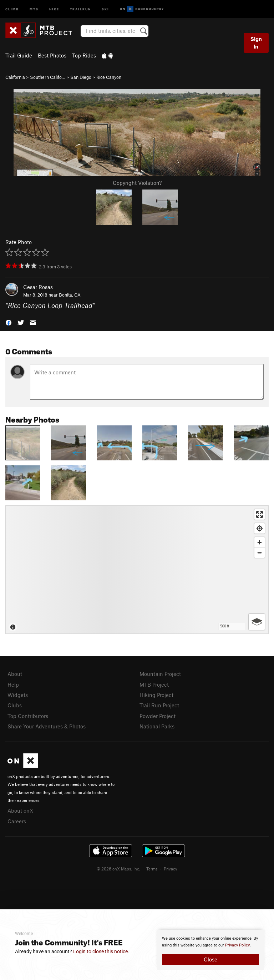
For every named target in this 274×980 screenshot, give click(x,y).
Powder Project (158, 716)
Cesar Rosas (38, 287)
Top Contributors (28, 716)
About (15, 674)
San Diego (81, 77)
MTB (34, 9)
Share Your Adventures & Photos (47, 726)
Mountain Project (160, 674)
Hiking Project (156, 695)
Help (13, 685)
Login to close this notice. (101, 951)
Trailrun (80, 9)
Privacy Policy (237, 945)
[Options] (257, 622)
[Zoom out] (260, 553)
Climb (12, 9)
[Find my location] (260, 528)
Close (210, 959)
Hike (54, 9)
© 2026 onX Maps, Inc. (118, 869)
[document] (210, 950)
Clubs (15, 705)
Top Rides (84, 55)
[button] (9, 322)
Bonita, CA (70, 295)
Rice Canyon (109, 77)
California (15, 77)
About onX (20, 810)
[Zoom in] (260, 542)
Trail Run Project (159, 705)
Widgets (18, 695)
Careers (17, 821)
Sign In (256, 43)
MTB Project (154, 685)
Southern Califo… (48, 77)
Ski (105, 9)
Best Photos (52, 55)
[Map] (137, 570)
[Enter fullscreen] (260, 514)
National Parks (157, 726)
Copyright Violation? (137, 183)
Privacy (171, 869)
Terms (152, 869)
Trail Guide (19, 55)
